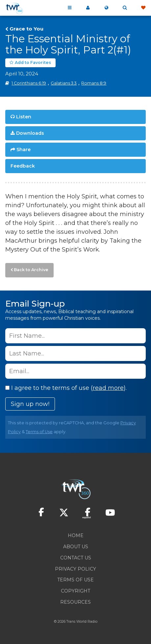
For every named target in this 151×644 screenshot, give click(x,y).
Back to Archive (31, 270)
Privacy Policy (75, 569)
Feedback (23, 166)
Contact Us (76, 558)
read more (108, 388)
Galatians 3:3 (64, 83)
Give (143, 8)
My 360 (88, 8)
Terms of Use (39, 432)
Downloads (30, 133)
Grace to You (26, 29)
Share (24, 150)
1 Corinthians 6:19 (29, 83)
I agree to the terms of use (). (66, 388)
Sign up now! (30, 404)
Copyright (75, 591)
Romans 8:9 (94, 83)
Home (76, 535)
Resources (75, 602)
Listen (24, 117)
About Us (76, 547)
